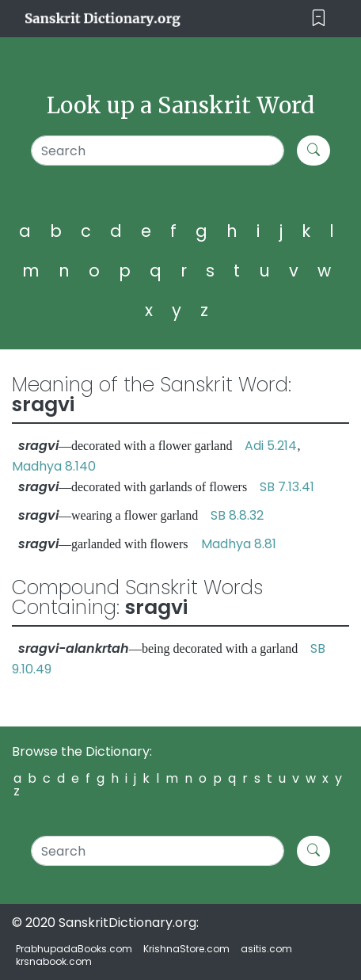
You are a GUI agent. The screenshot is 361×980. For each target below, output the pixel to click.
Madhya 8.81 (239, 544)
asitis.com (266, 949)
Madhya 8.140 (54, 466)
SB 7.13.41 (287, 487)
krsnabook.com (54, 961)
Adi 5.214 (271, 446)
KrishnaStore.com (186, 949)
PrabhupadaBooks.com (74, 949)
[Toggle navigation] (319, 19)
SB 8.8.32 (237, 515)
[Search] (158, 151)
